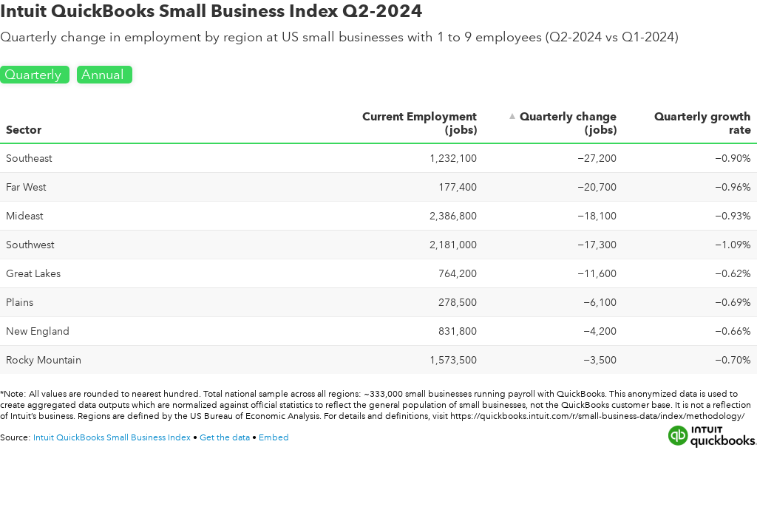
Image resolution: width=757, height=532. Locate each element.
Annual (105, 75)
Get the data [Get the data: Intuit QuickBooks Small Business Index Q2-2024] (225, 438)
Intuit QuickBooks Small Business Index (113, 438)
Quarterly (35, 75)
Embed (274, 438)
